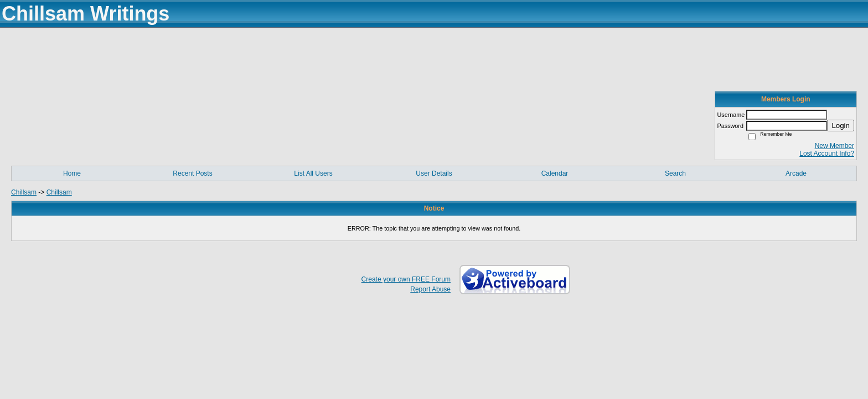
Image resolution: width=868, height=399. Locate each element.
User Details (434, 173)
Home (72, 173)
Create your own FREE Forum (406, 279)
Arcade (796, 173)
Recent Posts (192, 173)
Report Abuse (430, 289)
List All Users (313, 173)
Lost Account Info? (827, 154)
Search (675, 173)
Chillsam (24, 192)
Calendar (555, 173)
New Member (835, 146)
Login (841, 126)
